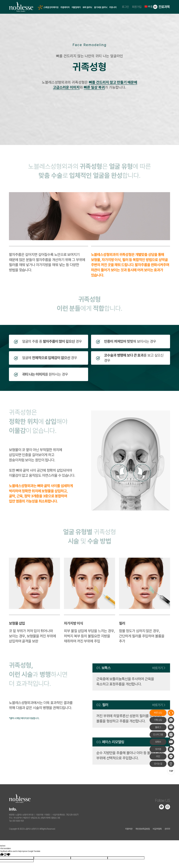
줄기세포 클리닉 (101, 7)
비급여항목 (157, 829)
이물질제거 (76, 7)
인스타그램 (158, 734)
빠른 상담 (158, 713)
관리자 (167, 829)
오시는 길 (158, 764)
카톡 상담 (158, 720)
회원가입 (137, 7)
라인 (158, 756)
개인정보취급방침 (143, 829)
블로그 (158, 727)
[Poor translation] (7, 855)
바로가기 (158, 668)
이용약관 (129, 829)
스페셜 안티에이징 (51, 7)
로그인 (126, 7)
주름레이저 (65, 7)
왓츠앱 (158, 749)
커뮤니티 (113, 7)
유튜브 (158, 742)
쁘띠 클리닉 (87, 7)
